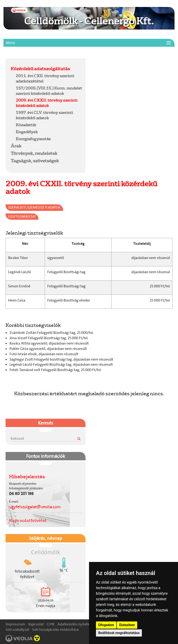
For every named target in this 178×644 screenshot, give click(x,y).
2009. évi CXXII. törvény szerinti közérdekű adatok (47, 103)
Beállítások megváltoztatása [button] (119, 633)
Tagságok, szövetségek (35, 161)
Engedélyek (27, 132)
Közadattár (26, 125)
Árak (16, 146)
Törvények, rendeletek (34, 153)
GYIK (51, 624)
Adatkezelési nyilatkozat (77, 624)
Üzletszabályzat (22, 216)
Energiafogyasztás (33, 139)
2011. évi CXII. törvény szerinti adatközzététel (45, 78)
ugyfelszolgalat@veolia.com (35, 507)
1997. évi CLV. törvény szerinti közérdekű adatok (44, 115)
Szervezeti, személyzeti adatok (34, 207)
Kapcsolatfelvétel (28, 520)
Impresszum (15, 624)
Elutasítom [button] (127, 625)
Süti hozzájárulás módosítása (55, 629)
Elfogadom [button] (106, 625)
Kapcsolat (36, 624)
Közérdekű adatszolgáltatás (40, 69)
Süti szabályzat (17, 629)
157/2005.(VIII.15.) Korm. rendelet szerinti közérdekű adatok (49, 91)
